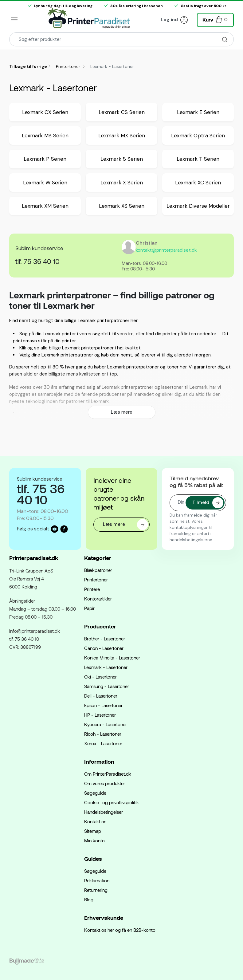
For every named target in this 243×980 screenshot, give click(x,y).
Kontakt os (95, 821)
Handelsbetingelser (104, 812)
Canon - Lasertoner (104, 648)
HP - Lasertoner (100, 715)
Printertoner (69, 66)
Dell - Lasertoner (101, 696)
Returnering (96, 890)
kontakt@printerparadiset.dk (166, 250)
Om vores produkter (105, 783)
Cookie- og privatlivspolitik (112, 802)
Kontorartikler (98, 599)
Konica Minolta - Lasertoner (112, 658)
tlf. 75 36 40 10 (37, 261)
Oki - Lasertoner (100, 677)
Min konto (94, 840)
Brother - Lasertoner (105, 639)
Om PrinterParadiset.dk (108, 774)
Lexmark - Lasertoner (106, 667)
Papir (89, 608)
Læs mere (122, 412)
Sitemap (93, 831)
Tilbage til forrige (28, 66)
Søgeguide (95, 793)
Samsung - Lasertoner (107, 686)
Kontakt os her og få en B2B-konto (120, 930)
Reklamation (97, 880)
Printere (92, 589)
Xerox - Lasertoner (103, 743)
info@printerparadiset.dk (35, 631)
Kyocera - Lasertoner (106, 724)
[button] (215, 19)
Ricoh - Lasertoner (103, 734)
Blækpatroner (98, 570)
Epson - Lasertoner (103, 705)
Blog (89, 899)
